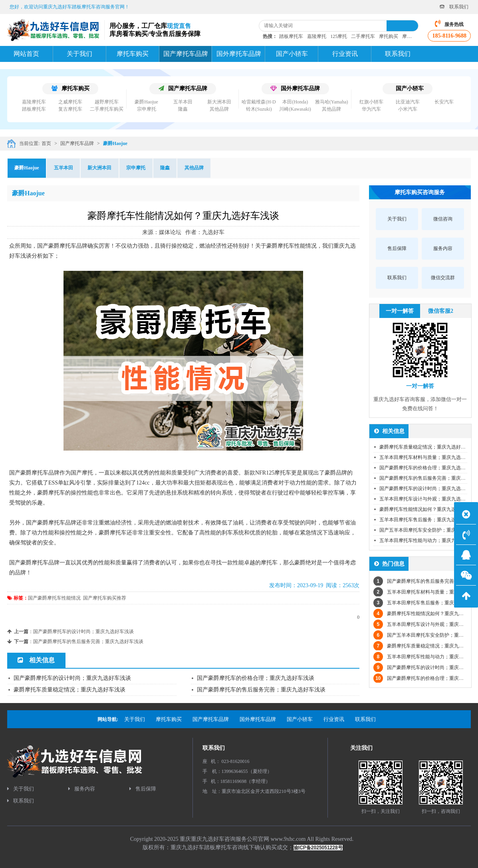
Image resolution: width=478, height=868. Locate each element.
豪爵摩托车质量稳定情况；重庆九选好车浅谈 (69, 690)
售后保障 (143, 789)
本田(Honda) (295, 102)
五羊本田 (183, 102)
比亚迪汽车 (408, 102)
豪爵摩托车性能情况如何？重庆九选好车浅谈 (427, 509)
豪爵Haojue (146, 102)
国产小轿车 (410, 88)
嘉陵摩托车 (34, 102)
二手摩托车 (363, 36)
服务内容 (82, 789)
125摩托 (339, 36)
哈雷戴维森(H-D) (259, 102)
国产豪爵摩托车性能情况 (54, 598)
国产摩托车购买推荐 (105, 598)
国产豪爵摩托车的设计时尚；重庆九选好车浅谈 (83, 632)
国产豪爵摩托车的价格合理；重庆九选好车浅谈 (256, 678)
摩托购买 (389, 36)
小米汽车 (408, 109)
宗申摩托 (147, 109)
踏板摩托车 (291, 36)
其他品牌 (219, 109)
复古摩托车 (70, 109)
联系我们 (454, 7)
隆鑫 (183, 109)
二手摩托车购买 (107, 109)
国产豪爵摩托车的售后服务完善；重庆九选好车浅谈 (88, 642)
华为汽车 (371, 109)
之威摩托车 (70, 102)
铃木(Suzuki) (259, 109)
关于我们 (21, 789)
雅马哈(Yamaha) (332, 102)
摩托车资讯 (414, 36)
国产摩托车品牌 (183, 88)
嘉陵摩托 (317, 36)
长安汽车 (444, 102)
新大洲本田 (219, 102)
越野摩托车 (107, 102)
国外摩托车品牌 (295, 88)
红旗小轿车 (371, 102)
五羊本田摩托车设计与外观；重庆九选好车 (425, 499)
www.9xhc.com (288, 839)
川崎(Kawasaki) (295, 109)
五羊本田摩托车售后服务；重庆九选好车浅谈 (427, 520)
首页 (46, 143)
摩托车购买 (70, 88)
